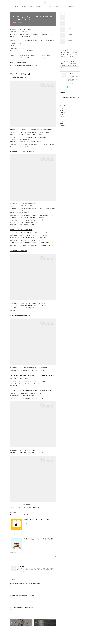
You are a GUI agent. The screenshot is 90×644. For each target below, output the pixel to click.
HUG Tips (71, 50)
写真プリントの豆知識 (66, 52)
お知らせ (75, 66)
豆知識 (15, 22)
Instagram (64, 7)
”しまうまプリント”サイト (27, 7)
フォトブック (73, 55)
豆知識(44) (12, 553)
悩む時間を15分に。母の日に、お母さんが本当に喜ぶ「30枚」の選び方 (25, 583)
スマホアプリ (72, 7)
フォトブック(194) (22, 553)
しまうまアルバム (71, 57)
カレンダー (64, 50)
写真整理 (63, 63)
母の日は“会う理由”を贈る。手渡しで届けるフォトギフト (22, 595)
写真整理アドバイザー (41, 7)
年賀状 (63, 57)
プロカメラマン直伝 (72, 63)
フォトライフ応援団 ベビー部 (67, 61)
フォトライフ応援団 (54, 7)
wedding (63, 66)
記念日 (69, 66)
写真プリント (64, 55)
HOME (16, 7)
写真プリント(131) (16, 553)
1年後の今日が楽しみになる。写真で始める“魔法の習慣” (22, 607)
